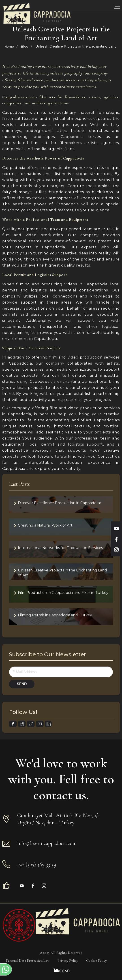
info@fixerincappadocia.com (47, 843)
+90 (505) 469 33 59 (37, 865)
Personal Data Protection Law (28, 960)
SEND (22, 684)
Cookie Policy (96, 960)
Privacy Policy (68, 960)
